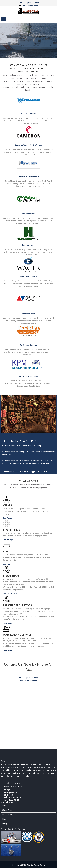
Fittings (4, 824)
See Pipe (7, 564)
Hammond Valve (28, 245)
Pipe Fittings (11, 530)
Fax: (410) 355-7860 (30, 5)
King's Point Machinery (28, 376)
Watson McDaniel (29, 214)
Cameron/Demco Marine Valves (29, 145)
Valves (7, 505)
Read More (8, 623)
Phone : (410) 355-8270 (30, 3)
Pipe (6, 551)
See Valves (8, 518)
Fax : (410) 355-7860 (28, 680)
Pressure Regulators (17, 605)
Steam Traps (11, 576)
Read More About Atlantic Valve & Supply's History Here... (26, 471)
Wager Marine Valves (28, 276)
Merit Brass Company (29, 345)
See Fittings (8, 540)
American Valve (29, 314)
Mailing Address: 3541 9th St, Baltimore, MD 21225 (12, 795)
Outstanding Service (17, 635)
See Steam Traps (10, 594)
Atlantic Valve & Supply (36, 865)
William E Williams (29, 114)
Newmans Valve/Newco (29, 176)
